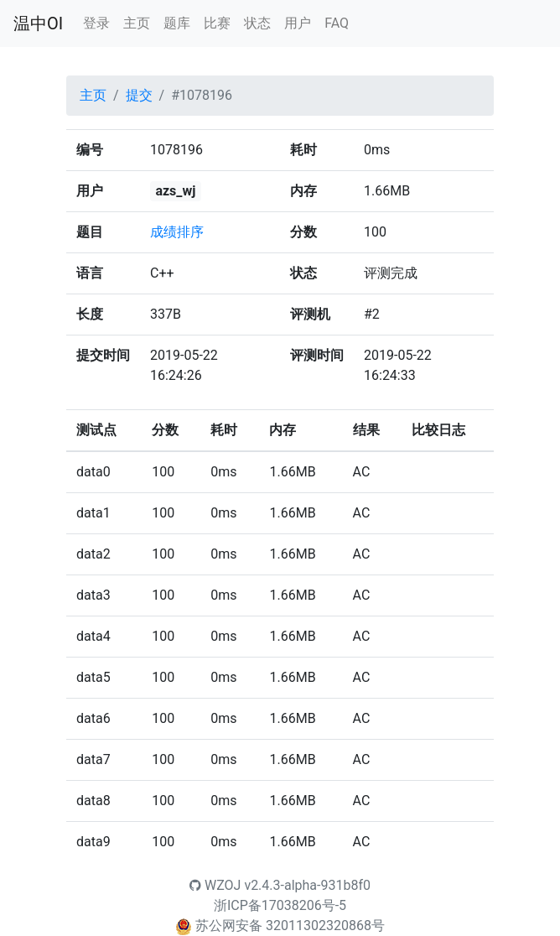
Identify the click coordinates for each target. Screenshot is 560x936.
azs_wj (175, 191)
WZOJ (215, 885)
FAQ (337, 23)
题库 (177, 23)
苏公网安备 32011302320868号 (290, 926)
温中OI (38, 23)
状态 (257, 23)
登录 (96, 23)
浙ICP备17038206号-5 (280, 905)
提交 (139, 95)
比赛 (217, 23)
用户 (298, 23)
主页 (137, 23)
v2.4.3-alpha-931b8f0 (307, 885)
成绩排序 (177, 232)
